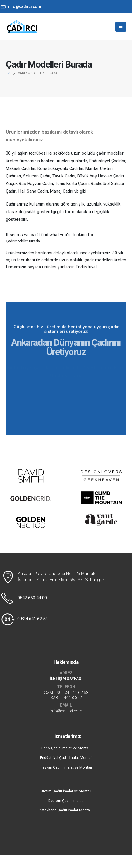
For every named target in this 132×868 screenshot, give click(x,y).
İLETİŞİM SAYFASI (66, 679)
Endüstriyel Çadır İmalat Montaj (66, 758)
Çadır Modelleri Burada (23, 241)
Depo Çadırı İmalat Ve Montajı (66, 748)
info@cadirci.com (66, 711)
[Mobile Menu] (121, 27)
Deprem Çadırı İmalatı (66, 801)
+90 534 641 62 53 (72, 693)
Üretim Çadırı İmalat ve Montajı (66, 791)
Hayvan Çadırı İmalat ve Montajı (66, 767)
